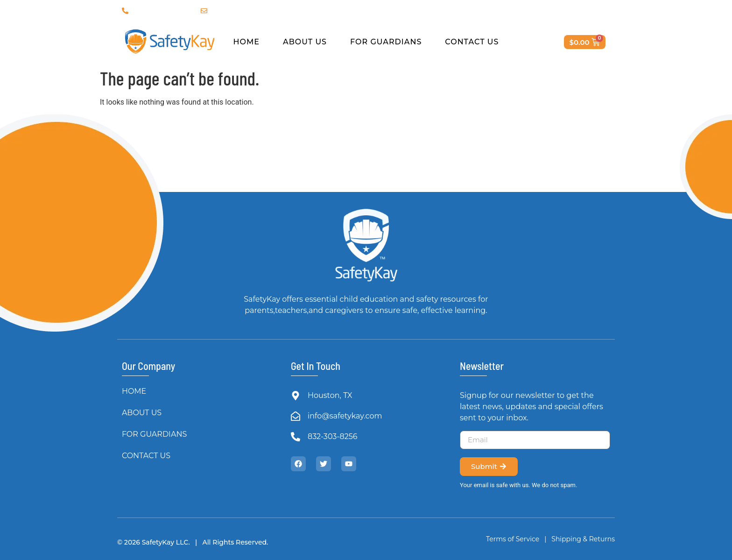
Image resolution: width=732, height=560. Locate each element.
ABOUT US (305, 42)
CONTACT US (472, 42)
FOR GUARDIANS (386, 42)
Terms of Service (513, 539)
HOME (246, 42)
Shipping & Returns (583, 539)
